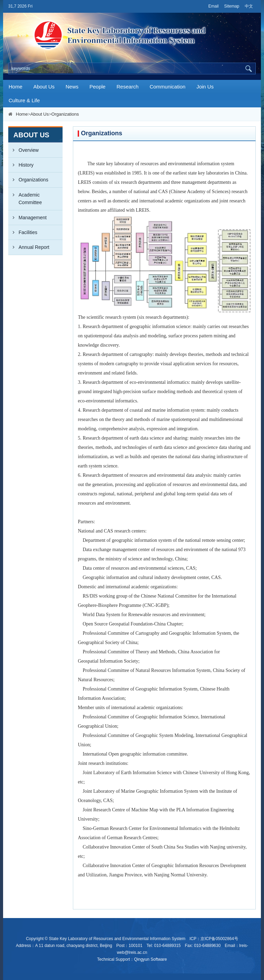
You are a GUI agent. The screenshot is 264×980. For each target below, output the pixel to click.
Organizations (65, 114)
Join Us (205, 87)
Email (213, 6)
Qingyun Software (150, 959)
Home (15, 87)
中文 (249, 6)
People (97, 87)
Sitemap (232, 6)
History (21, 165)
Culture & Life (24, 100)
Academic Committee (25, 196)
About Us (44, 87)
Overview (23, 150)
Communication (167, 87)
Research (128, 87)
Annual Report (29, 247)
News (72, 87)
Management (27, 218)
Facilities (23, 232)
